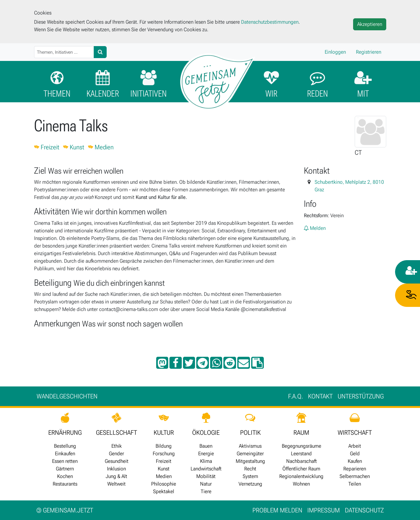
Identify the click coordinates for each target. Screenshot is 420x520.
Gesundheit (117, 461)
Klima (206, 461)
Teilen (355, 484)
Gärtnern (65, 469)
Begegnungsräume (302, 446)
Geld (355, 454)
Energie (206, 454)
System (250, 476)
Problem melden (277, 510)
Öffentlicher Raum (301, 469)
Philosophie (164, 484)
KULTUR (164, 433)
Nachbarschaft (302, 461)
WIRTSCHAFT (355, 433)
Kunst (74, 147)
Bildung (164, 446)
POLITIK (250, 433)
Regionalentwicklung (301, 476)
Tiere (206, 491)
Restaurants (65, 484)
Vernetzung (250, 484)
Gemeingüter (250, 454)
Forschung (164, 454)
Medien (101, 147)
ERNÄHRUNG (65, 433)
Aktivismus (250, 446)
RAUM (301, 433)
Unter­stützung (361, 396)
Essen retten (65, 461)
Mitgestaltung (250, 461)
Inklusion (116, 469)
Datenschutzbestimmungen (270, 22)
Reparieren (355, 469)
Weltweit (116, 484)
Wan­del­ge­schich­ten (67, 396)
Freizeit (47, 147)
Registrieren (369, 52)
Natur (206, 484)
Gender (116, 454)
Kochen (65, 476)
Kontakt (320, 396)
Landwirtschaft (206, 469)
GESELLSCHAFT (116, 433)
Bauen (206, 446)
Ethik (117, 446)
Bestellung (65, 446)
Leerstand (301, 454)
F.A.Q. (296, 396)
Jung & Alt (116, 476)
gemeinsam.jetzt (65, 510)
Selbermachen (355, 476)
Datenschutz (364, 510)
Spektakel (164, 491)
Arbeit (355, 446)
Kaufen (355, 461)
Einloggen (335, 52)
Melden (315, 228)
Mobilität (206, 476)
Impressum (324, 510)
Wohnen (301, 484)
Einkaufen (65, 454)
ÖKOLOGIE (206, 433)
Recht (250, 469)
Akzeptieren (370, 24)
